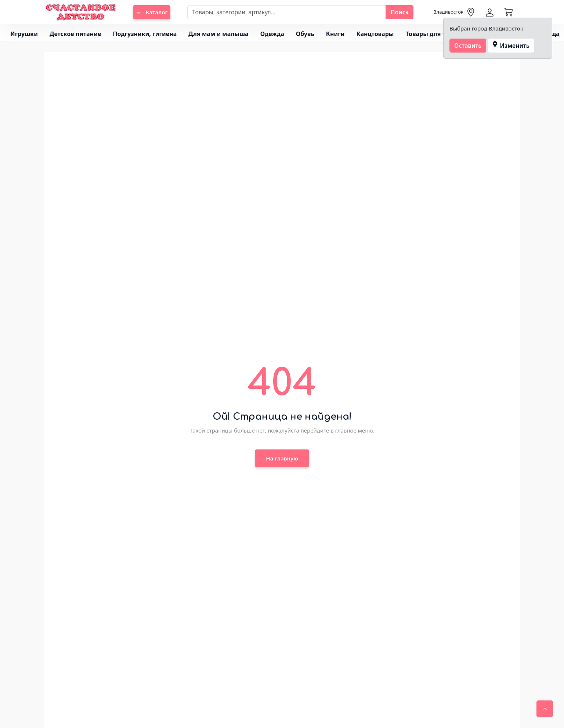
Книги (335, 34)
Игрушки (24, 34)
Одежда (272, 34)
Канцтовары (375, 34)
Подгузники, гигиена (145, 34)
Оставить (468, 46)
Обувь (305, 34)
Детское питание (75, 34)
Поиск (399, 12)
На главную (282, 458)
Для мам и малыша (218, 34)
